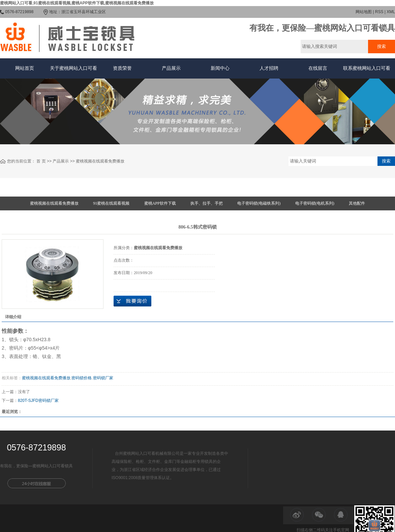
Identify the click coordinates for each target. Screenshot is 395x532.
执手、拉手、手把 (207, 203)
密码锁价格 (82, 378)
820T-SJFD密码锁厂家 (38, 401)
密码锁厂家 (103, 378)
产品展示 (171, 68)
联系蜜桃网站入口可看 (367, 68)
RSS (379, 12)
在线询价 (132, 301)
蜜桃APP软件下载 (160, 203)
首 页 (41, 161)
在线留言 (318, 68)
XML (391, 12)
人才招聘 (269, 68)
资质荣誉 (122, 68)
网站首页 (25, 68)
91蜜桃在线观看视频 (111, 203)
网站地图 (364, 12)
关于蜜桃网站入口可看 (73, 68)
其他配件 (357, 203)
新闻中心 (220, 68)
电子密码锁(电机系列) (315, 203)
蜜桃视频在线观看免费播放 (100, 161)
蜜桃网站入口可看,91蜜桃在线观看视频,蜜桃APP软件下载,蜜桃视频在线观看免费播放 (77, 3)
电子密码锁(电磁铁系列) (259, 203)
